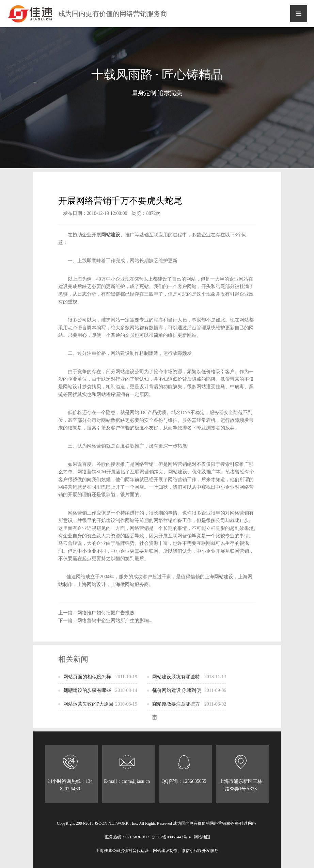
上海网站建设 (219, 577)
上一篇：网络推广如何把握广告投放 (96, 613)
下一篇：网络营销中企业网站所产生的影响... (105, 621)
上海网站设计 (92, 585)
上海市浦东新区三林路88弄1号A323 (241, 773)
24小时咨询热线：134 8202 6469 (70, 773)
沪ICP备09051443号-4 (171, 837)
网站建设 (111, 235)
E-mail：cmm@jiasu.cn (127, 773)
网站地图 (202, 837)
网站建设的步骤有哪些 (100, 691)
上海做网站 (123, 585)
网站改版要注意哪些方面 (189, 709)
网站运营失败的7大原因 (100, 704)
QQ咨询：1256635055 (184, 769)
